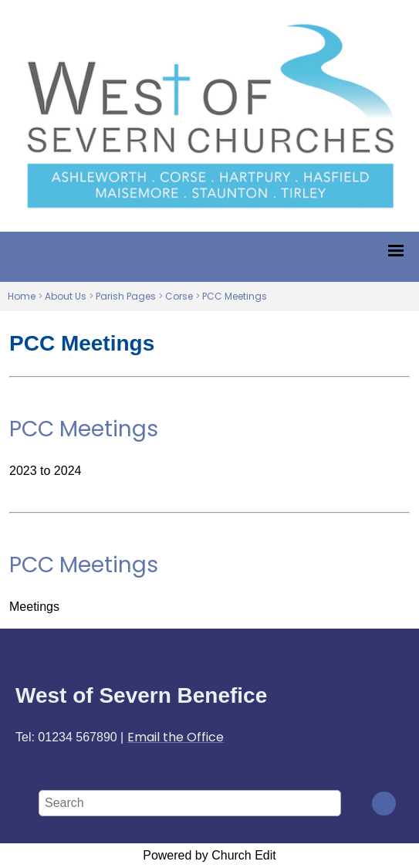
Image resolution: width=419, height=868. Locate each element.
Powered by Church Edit (209, 855)
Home (22, 296)
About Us (66, 296)
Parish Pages (126, 296)
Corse (179, 296)
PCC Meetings (235, 296)
